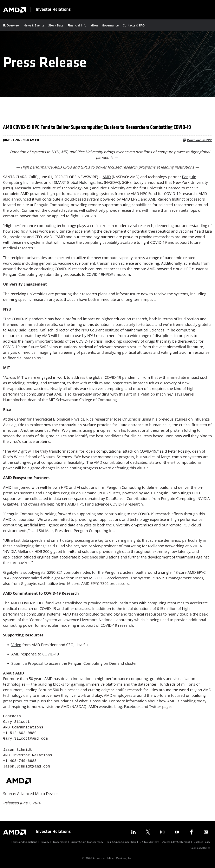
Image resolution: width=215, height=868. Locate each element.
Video (16, 645)
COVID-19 (51, 654)
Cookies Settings (200, 848)
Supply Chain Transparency (87, 842)
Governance (110, 25)
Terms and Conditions (24, 842)
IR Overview (11, 25)
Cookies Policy (202, 842)
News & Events (34, 25)
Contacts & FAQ (134, 25)
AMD (107, 177)
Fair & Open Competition (121, 842)
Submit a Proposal (27, 663)
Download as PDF (197, 140)
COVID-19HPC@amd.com (108, 274)
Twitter (155, 707)
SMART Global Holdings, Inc (78, 182)
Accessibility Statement (176, 842)
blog (118, 707)
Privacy (45, 842)
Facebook (132, 707)
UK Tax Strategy (149, 842)
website (106, 707)
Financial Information (83, 25)
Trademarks (60, 842)
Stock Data (56, 25)
